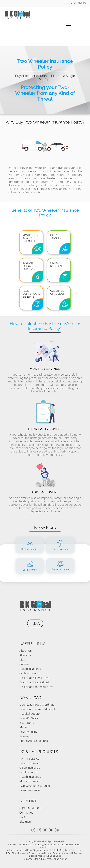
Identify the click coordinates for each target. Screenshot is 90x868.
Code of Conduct (30, 673)
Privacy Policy (28, 732)
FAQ (22, 817)
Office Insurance (30, 768)
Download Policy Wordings (37, 705)
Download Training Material (37, 709)
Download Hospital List (34, 682)
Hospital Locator (30, 714)
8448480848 (78, 3)
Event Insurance (30, 790)
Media (23, 727)
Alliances (25, 655)
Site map (25, 822)
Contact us (26, 813)
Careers (24, 664)
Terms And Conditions (34, 741)
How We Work (29, 718)
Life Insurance (29, 772)
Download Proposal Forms (36, 687)
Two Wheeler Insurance (35, 786)
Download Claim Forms (34, 678)
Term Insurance (29, 759)
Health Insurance (30, 669)
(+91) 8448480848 (31, 808)
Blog (22, 660)
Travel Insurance (30, 763)
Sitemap (25, 736)
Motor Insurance (30, 781)
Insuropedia (27, 723)
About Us (26, 651)
